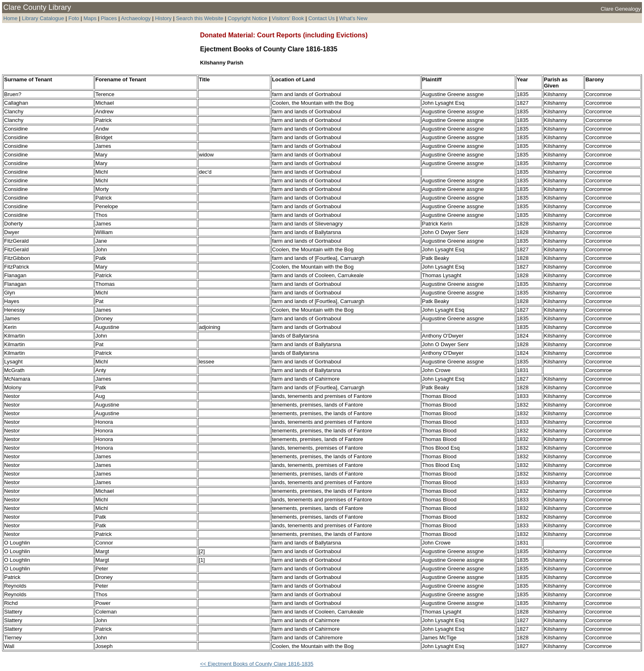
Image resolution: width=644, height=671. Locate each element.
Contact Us (322, 18)
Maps (90, 18)
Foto (75, 18)
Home (10, 18)
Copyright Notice (247, 18)
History (163, 18)
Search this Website (199, 18)
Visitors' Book (288, 18)
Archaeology (136, 18)
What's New (353, 18)
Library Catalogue (43, 18)
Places (109, 18)
